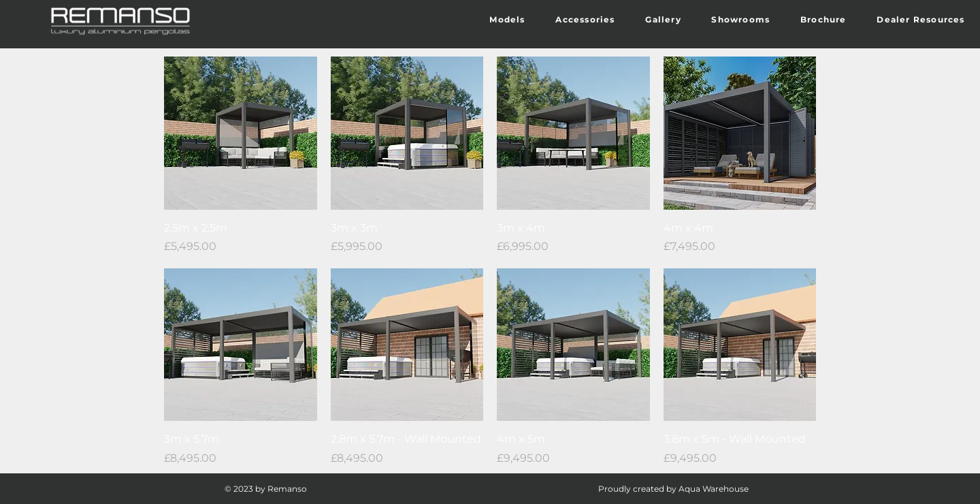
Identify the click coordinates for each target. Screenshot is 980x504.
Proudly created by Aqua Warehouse (673, 489)
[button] (507, 20)
